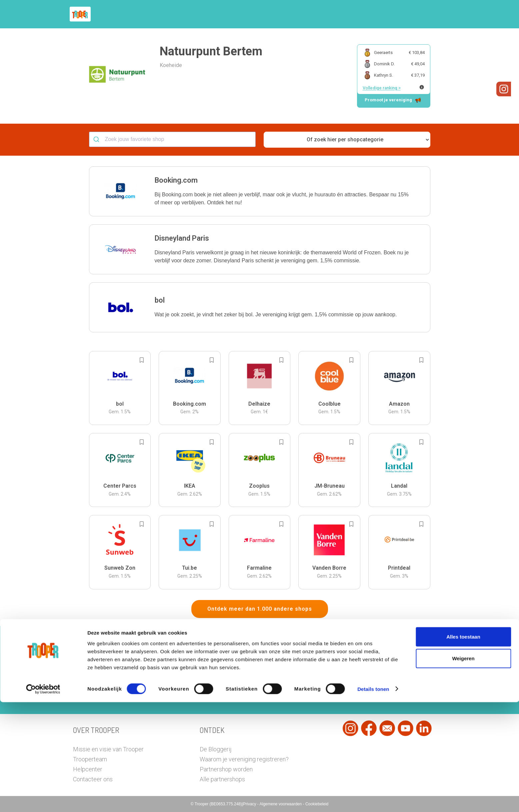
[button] (441, 14)
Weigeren (463, 768)
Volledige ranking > (382, 88)
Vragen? (417, 14)
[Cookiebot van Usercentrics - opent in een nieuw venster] (43, 799)
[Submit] (97, 139)
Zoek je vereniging (309, 14)
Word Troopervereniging (368, 14)
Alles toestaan (463, 746)
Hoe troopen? (261, 14)
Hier (186, 683)
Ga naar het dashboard (328, 693)
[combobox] (172, 139)
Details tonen (373, 799)
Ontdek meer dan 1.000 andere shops (260, 609)
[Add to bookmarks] (142, 360)
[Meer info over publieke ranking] (422, 87)
